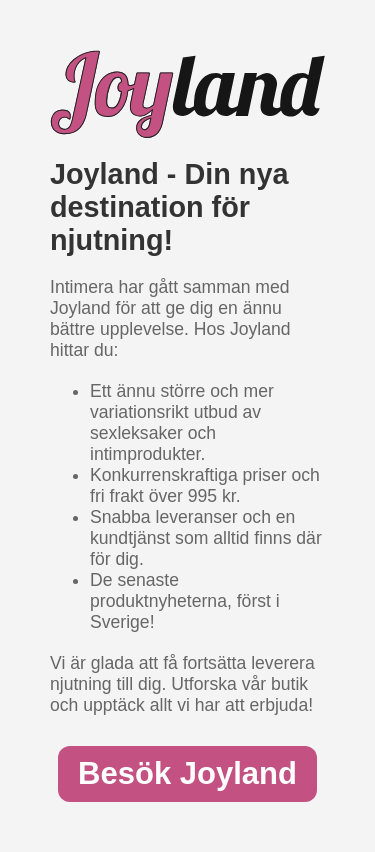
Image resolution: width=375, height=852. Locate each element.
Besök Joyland (187, 773)
